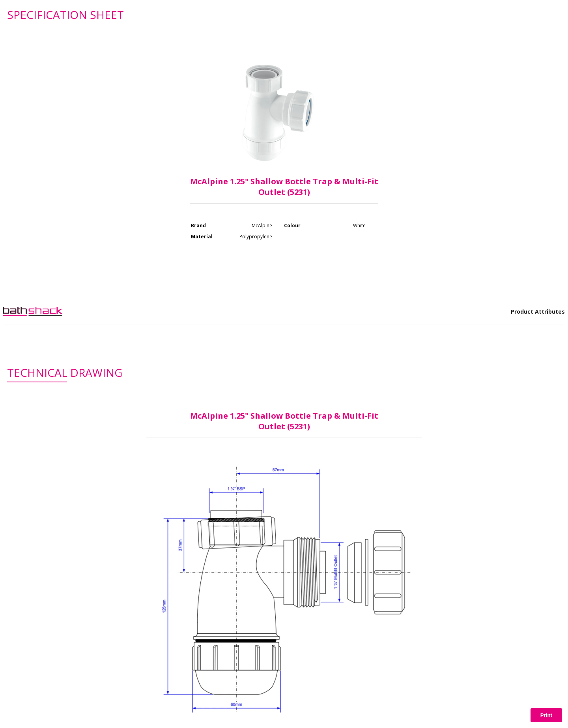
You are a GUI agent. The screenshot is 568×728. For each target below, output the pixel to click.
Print (546, 715)
